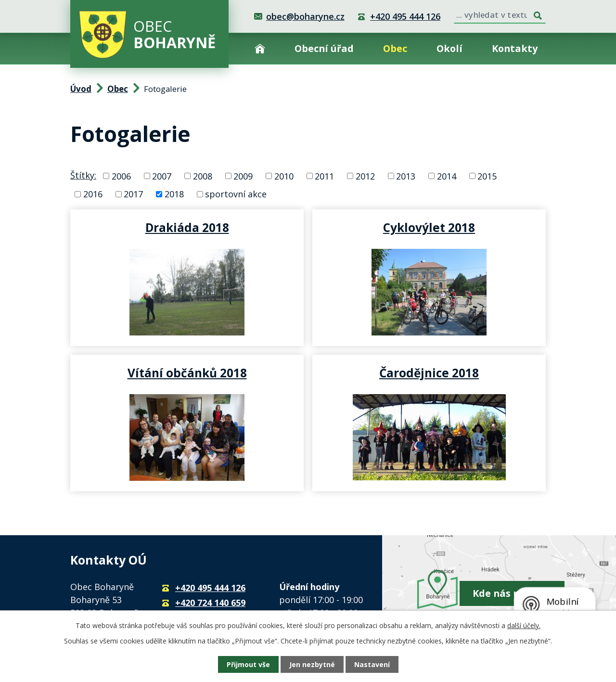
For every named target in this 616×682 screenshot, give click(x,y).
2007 (162, 176)
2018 (174, 194)
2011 (324, 176)
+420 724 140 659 (210, 603)
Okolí (449, 48)
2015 (487, 176)
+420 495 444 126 (405, 16)
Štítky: (83, 175)
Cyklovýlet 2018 (429, 227)
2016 (93, 194)
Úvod (260, 48)
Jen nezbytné (312, 664)
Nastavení (372, 664)
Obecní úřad (324, 48)
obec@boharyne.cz (305, 16)
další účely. (524, 625)
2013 (406, 176)
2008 (203, 176)
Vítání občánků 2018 (187, 373)
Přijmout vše (248, 664)
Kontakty (515, 48)
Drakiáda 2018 (187, 227)
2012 (365, 176)
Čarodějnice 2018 (429, 373)
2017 (133, 194)
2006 (121, 176)
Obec (395, 48)
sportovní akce (236, 194)
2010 (284, 176)
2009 (243, 176)
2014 (447, 176)
